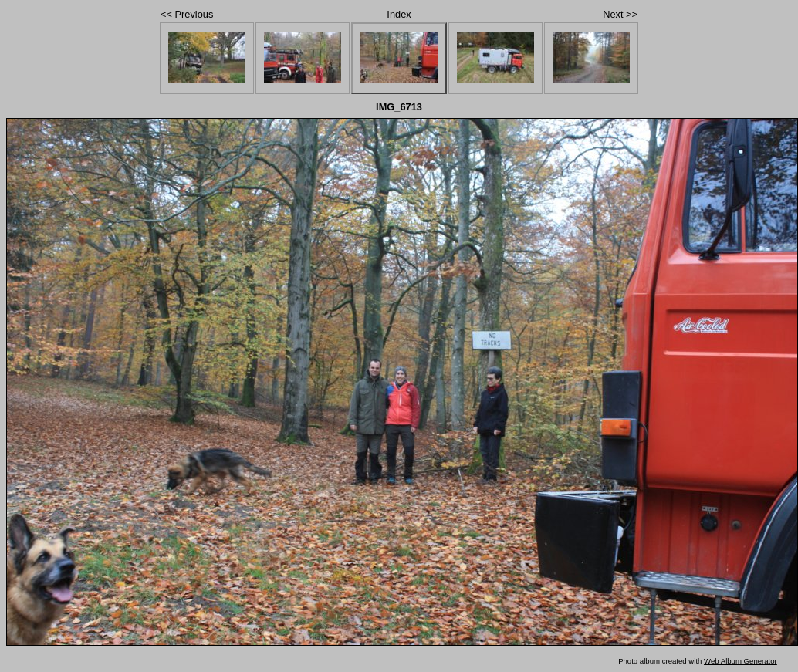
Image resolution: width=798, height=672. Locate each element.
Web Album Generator (741, 661)
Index (399, 14)
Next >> (620, 14)
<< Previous (187, 14)
